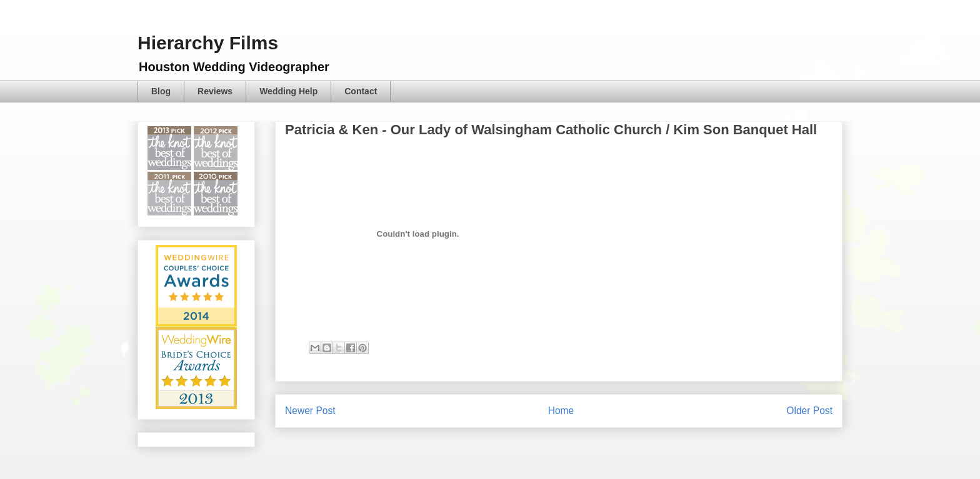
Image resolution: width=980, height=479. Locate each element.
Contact (361, 91)
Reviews (215, 91)
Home (561, 411)
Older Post (809, 411)
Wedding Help (288, 91)
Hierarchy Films (208, 43)
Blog (161, 91)
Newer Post (310, 411)
